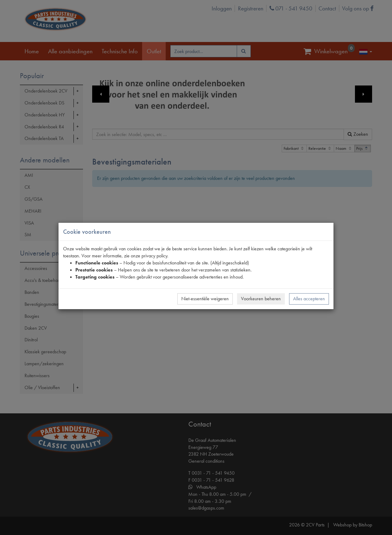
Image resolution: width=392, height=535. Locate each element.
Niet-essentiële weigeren (205, 299)
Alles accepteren (309, 299)
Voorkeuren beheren (261, 299)
